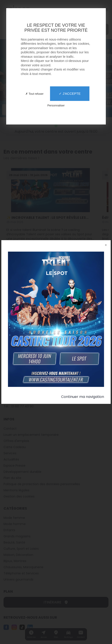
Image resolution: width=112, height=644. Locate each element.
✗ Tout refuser (35, 94)
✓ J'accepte (70, 94)
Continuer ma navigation (83, 397)
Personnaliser (56, 105)
